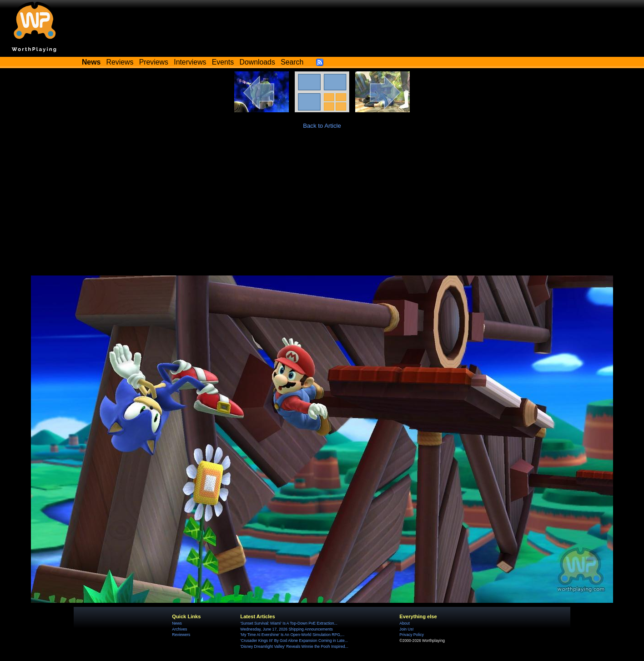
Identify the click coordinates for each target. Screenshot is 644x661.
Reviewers (181, 635)
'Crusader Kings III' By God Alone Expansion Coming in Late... (294, 641)
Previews (154, 62)
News (177, 623)
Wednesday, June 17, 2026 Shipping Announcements (286, 629)
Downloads (257, 62)
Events (223, 62)
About (404, 623)
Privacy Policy (411, 635)
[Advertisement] (322, 207)
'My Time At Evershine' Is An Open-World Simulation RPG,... (292, 635)
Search (292, 62)
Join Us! (406, 629)
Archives (179, 629)
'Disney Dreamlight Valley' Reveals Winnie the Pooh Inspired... (294, 646)
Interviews (190, 62)
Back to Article (322, 126)
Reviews (120, 62)
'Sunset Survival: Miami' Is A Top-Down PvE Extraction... (289, 623)
